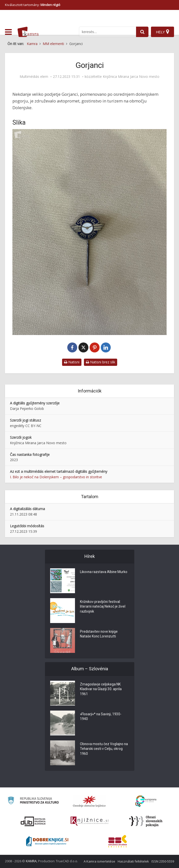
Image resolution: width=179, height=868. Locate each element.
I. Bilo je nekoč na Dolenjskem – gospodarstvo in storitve (56, 477)
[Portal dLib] (33, 821)
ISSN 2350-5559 (163, 861)
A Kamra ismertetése (99, 861)
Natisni (72, 362)
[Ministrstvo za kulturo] (33, 801)
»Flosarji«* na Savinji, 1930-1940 (101, 717)
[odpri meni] (8, 32)
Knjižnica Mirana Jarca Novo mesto (131, 77)
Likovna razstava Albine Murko (104, 572)
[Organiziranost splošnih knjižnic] (89, 801)
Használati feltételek (133, 861)
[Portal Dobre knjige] (47, 841)
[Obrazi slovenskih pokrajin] (146, 821)
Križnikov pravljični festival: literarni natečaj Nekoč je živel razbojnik (103, 607)
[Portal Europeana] (146, 801)
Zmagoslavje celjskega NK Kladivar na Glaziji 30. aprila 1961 (101, 689)
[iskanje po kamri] (107, 32)
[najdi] (142, 32)
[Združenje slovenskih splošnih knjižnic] (89, 821)
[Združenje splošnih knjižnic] (118, 841)
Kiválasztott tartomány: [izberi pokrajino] (33, 5)
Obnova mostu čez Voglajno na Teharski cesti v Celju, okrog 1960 (104, 749)
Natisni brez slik (101, 362)
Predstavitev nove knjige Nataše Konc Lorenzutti (99, 634)
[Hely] (162, 32)
